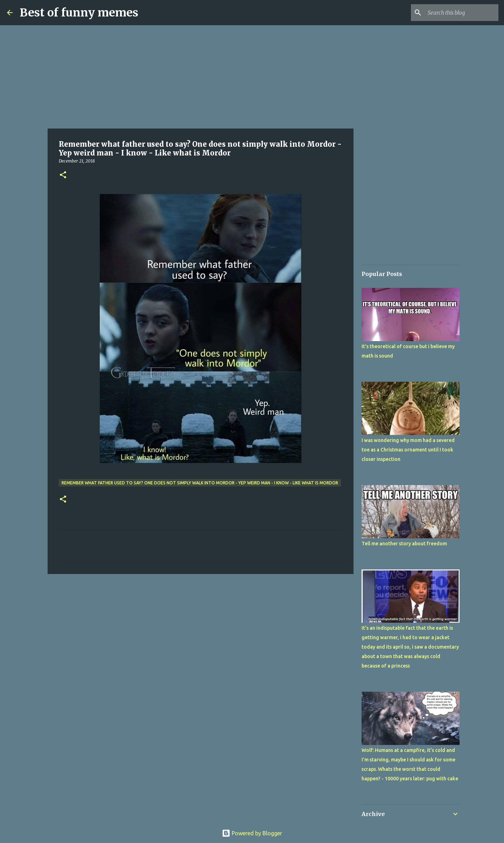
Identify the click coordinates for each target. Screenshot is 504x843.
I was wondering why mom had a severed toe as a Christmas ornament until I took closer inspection (408, 450)
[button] (63, 175)
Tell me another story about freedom (404, 544)
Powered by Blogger (252, 833)
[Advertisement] (201, 77)
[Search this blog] (462, 13)
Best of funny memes (79, 13)
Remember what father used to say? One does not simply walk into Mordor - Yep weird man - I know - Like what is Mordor (200, 483)
